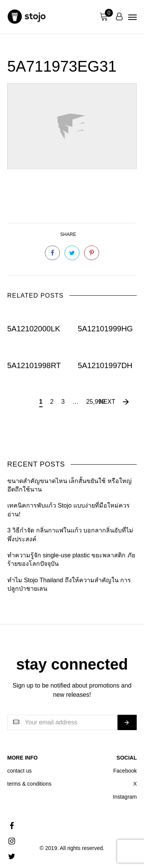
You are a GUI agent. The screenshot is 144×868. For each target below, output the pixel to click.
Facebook (125, 771)
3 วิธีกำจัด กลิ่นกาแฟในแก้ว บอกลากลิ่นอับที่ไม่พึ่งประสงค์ (70, 535)
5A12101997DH (105, 365)
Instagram (125, 797)
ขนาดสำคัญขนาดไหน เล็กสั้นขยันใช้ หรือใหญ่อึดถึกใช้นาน (70, 485)
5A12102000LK (34, 329)
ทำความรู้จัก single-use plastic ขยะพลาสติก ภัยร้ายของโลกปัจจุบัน (71, 559)
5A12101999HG (105, 329)
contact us (20, 771)
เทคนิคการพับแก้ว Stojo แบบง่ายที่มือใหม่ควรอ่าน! (69, 510)
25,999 (95, 402)
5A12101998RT (34, 365)
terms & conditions (29, 784)
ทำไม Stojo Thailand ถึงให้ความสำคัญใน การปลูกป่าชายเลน (69, 584)
